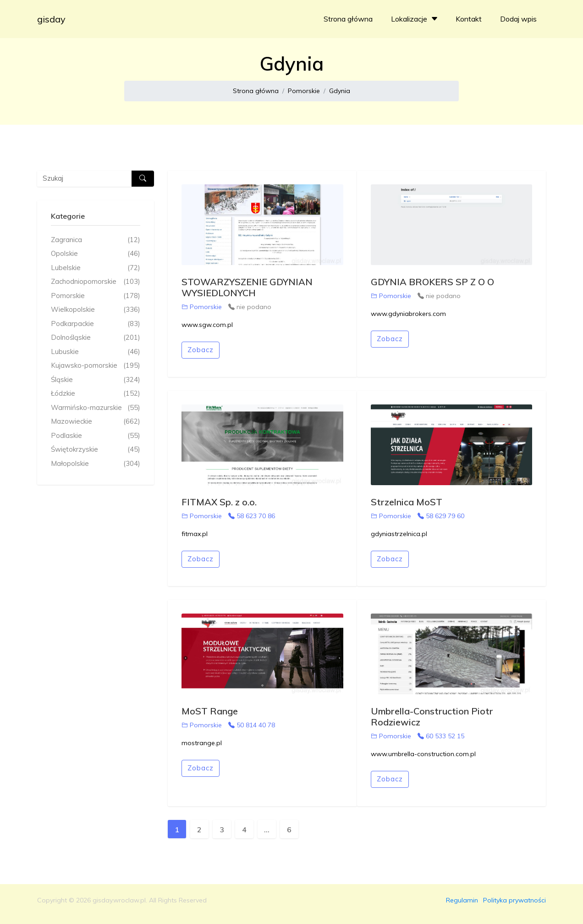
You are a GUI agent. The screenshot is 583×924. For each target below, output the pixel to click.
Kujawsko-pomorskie (96, 366)
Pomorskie (304, 91)
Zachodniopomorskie (96, 282)
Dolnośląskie (96, 338)
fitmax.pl (195, 534)
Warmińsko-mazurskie (96, 408)
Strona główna (348, 19)
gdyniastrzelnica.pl (399, 534)
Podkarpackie (96, 324)
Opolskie (96, 254)
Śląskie (96, 380)
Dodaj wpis (518, 19)
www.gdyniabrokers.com (408, 314)
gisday (51, 19)
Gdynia (340, 91)
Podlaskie (96, 436)
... (267, 830)
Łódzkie (96, 394)
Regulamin (462, 900)
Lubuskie (96, 352)
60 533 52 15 (441, 736)
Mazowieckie (96, 422)
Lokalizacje (415, 19)
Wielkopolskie (96, 310)
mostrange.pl (202, 743)
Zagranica (96, 240)
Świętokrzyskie (96, 450)
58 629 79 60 (441, 516)
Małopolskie (96, 464)
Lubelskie (96, 268)
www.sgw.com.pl (207, 325)
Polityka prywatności (514, 900)
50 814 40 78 (252, 725)
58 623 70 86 (252, 516)
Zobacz (201, 350)
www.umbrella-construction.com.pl (423, 754)
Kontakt (469, 19)
